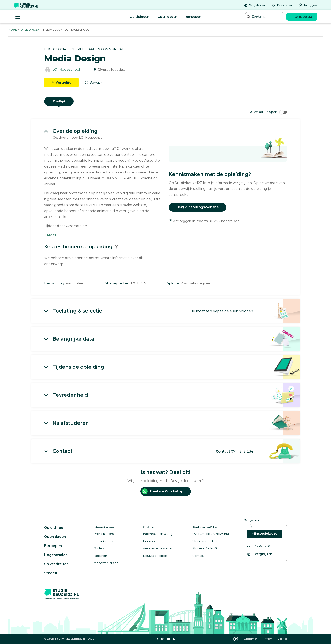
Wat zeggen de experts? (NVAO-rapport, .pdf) (204, 221)
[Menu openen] (18, 17)
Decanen (100, 556)
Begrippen (151, 541)
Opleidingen (140, 17)
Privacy (268, 639)
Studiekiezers (103, 541)
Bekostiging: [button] (55, 283)
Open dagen (168, 17)
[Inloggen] (308, 5)
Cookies (282, 639)
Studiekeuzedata (205, 541)
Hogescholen (56, 555)
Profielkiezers (104, 534)
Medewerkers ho (106, 563)
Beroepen (193, 17)
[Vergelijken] (254, 5)
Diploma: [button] (173, 283)
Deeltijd (59, 101)
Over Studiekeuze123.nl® (211, 534)
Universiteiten (56, 564)
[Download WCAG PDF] (236, 639)
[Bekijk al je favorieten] (259, 546)
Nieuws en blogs (155, 556)
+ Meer (50, 235)
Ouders (99, 548)
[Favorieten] (282, 5)
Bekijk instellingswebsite (197, 207)
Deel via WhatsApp (163, 491)
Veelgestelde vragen (158, 548)
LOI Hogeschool (66, 70)
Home (13, 30)
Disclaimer (251, 639)
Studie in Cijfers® (205, 548)
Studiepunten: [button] (118, 283)
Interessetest (302, 17)
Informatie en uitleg (158, 534)
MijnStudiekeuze (264, 534)
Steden (51, 573)
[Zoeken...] (265, 17)
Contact (198, 556)
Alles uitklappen (268, 112)
